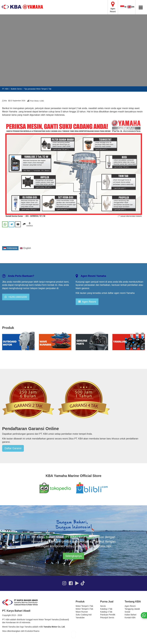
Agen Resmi (87, 302)
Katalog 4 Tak (106, 612)
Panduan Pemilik (108, 615)
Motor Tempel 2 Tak (84, 606)
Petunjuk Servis (107, 618)
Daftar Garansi (13, 448)
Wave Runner (82, 612)
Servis (103, 606)
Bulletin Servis (16, 89)
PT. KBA (5, 89)
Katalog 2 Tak (106, 609)
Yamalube (80, 618)
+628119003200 (16, 297)
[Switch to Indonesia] (10, 248)
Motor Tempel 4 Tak (84, 609)
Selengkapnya (73, 556)
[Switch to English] (25, 248)
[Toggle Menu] (141, 8)
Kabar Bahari (130, 615)
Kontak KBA (130, 618)
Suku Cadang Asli (84, 615)
